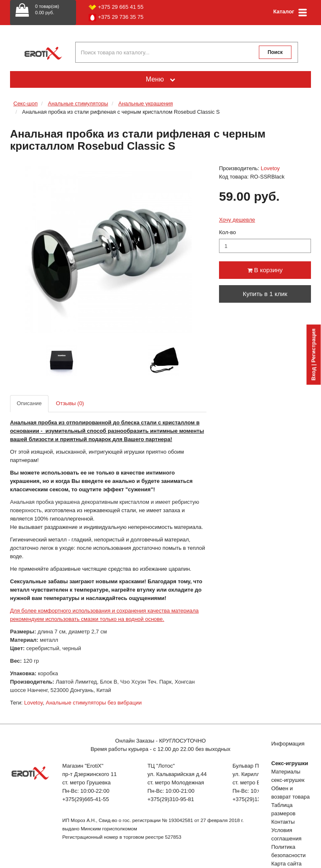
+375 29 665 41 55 (116, 7)
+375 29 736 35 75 (116, 18)
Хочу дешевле (237, 220)
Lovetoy (270, 168)
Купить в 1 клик (265, 294)
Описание (29, 403)
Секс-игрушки (290, 763)
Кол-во (227, 232)
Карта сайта (286, 864)
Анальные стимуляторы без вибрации (94, 703)
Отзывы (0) (70, 403)
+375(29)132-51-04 (256, 799)
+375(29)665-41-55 (86, 799)
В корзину (265, 270)
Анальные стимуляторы (78, 103)
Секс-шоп (25, 103)
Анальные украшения (146, 103)
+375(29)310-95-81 (171, 799)
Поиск (275, 52)
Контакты (283, 822)
